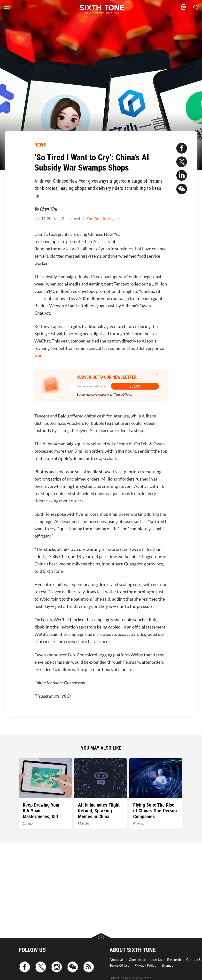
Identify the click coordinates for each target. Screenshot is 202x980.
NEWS (40, 145)
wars (39, 355)
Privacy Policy (145, 965)
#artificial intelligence (105, 219)
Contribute (137, 960)
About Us (117, 960)
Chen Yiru (48, 209)
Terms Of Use (119, 965)
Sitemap (167, 965)
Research (174, 960)
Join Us (156, 960)
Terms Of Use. (123, 395)
